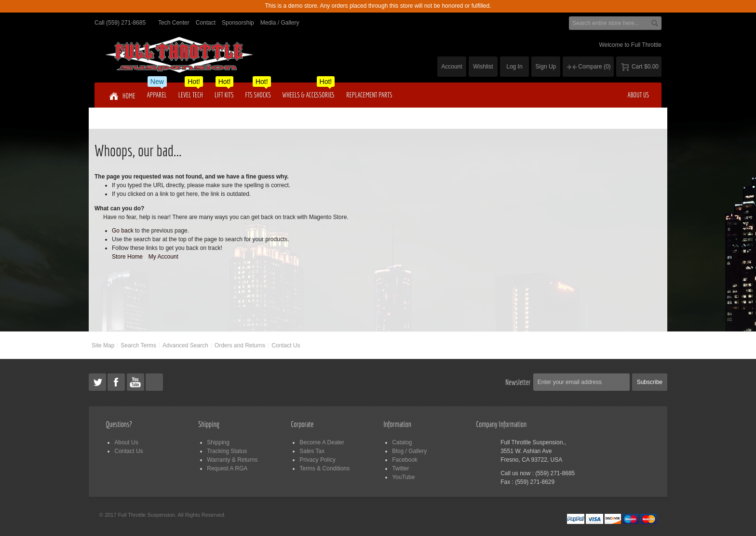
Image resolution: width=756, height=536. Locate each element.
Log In (514, 67)
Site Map (103, 345)
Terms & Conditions (324, 468)
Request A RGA (227, 468)
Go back (123, 231)
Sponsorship (238, 23)
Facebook (405, 460)
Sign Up (546, 67)
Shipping (218, 442)
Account (452, 67)
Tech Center (174, 23)
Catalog (402, 442)
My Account (163, 257)
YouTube (403, 477)
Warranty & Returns (232, 460)
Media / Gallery (280, 23)
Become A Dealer (322, 442)
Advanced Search (185, 345)
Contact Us (286, 345)
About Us (126, 442)
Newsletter (518, 382)
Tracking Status (227, 451)
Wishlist (483, 67)
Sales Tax (312, 451)
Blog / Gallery (409, 451)
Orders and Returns (240, 345)
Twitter (400, 468)
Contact (206, 23)
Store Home (127, 257)
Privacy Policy (317, 460)
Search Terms (138, 345)
